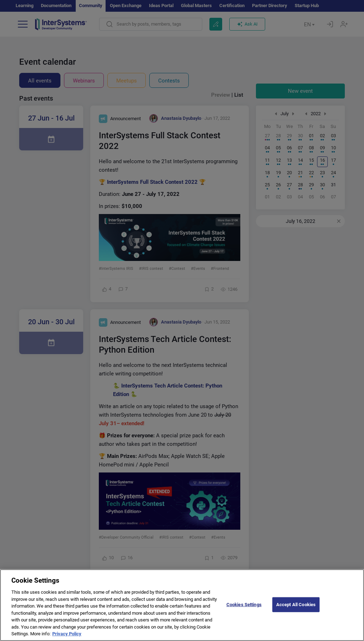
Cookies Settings (244, 611)
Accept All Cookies (296, 611)
